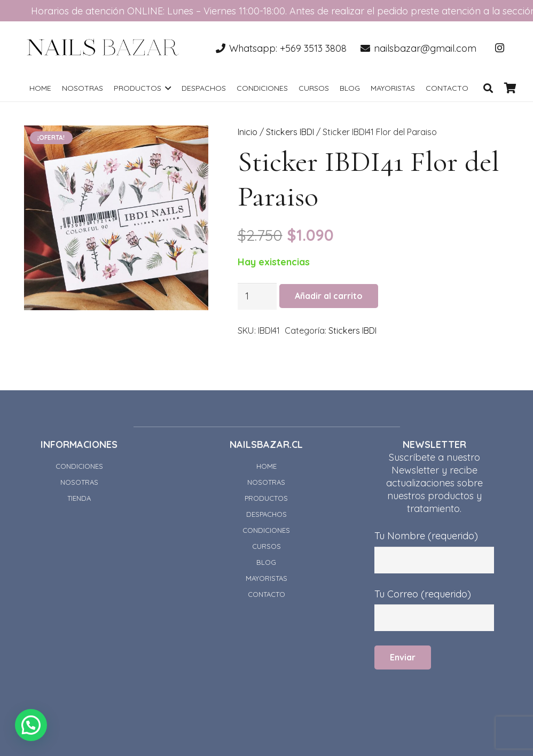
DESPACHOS (266, 514)
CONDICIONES (79, 466)
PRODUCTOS (266, 498)
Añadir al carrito (329, 296)
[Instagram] (499, 48)
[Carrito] (511, 88)
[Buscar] (488, 88)
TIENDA (79, 498)
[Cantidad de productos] (257, 296)
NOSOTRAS (79, 482)
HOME (266, 466)
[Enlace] (103, 48)
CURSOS (266, 546)
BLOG (266, 562)
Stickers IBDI (290, 132)
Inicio (248, 132)
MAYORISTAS (266, 578)
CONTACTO (266, 594)
